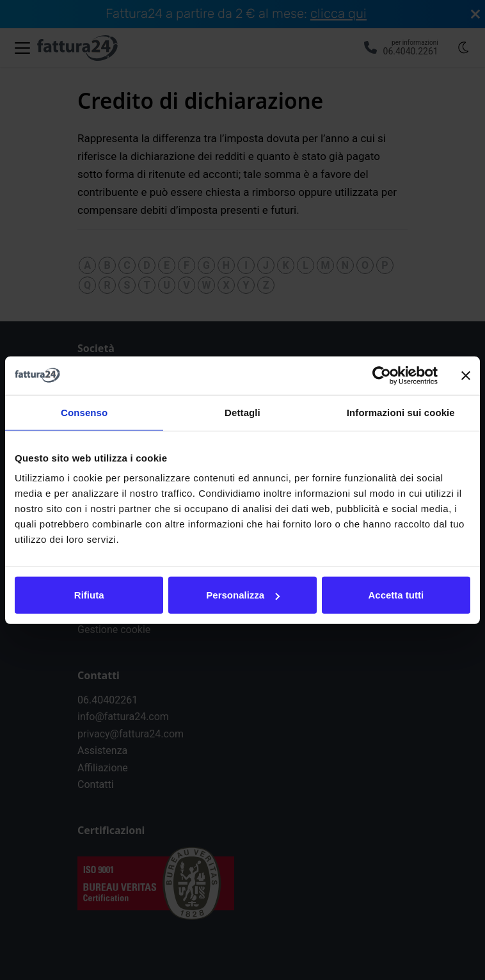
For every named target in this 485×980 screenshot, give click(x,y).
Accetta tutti (396, 595)
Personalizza (243, 595)
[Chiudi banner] (466, 375)
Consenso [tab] (84, 412)
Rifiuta (89, 595)
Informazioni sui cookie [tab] (401, 412)
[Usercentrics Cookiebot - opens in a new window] (382, 375)
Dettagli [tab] (242, 412)
